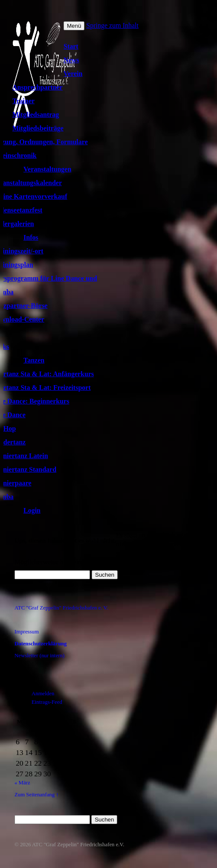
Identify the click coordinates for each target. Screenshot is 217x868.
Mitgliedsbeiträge (38, 128)
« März (22, 783)
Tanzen (34, 360)
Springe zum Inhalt (112, 25)
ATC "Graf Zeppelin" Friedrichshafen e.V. (78, 845)
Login (32, 510)
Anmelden (43, 694)
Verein (73, 74)
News (71, 60)
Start (71, 46)
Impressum (27, 632)
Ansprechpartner (38, 87)
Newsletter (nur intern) (39, 656)
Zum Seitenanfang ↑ (37, 795)
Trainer (23, 101)
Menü (74, 26)
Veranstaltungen (47, 169)
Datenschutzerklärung (41, 644)
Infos (31, 237)
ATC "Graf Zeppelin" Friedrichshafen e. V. (61, 608)
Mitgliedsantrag (36, 115)
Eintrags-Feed (47, 702)
